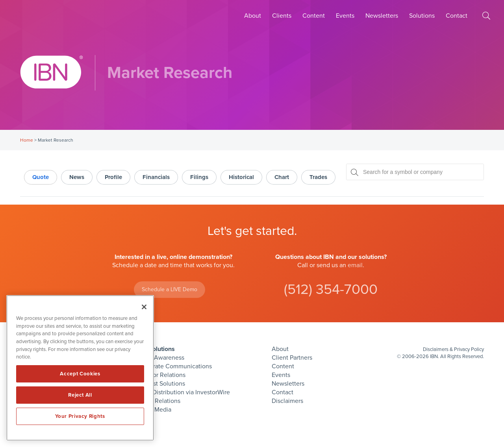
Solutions (422, 16)
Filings (199, 177)
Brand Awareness (160, 358)
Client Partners (292, 358)
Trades (318, 177)
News (77, 177)
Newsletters (382, 16)
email (355, 265)
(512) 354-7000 (331, 289)
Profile (113, 177)
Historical (241, 177)
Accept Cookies (80, 374)
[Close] (144, 307)
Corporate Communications (174, 366)
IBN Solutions (156, 349)
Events (345, 16)
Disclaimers (287, 401)
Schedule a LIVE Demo (170, 289)
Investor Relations (161, 375)
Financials (156, 177)
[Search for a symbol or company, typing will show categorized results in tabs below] (415, 172)
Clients (282, 16)
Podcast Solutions (161, 384)
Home (27, 140)
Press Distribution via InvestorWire (183, 392)
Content (314, 16)
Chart (282, 177)
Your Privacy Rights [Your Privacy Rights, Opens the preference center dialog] (80, 416)
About (253, 16)
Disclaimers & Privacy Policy (453, 349)
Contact (457, 16)
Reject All (80, 395)
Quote (41, 177)
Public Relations (158, 401)
